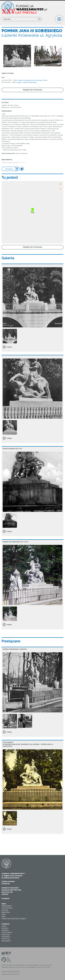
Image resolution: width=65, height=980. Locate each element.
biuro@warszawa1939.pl (10, 878)
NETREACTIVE (15, 974)
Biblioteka (6, 912)
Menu (4, 904)
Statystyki (6, 939)
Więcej (9, 347)
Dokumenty (6, 941)
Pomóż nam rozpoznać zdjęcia (14, 919)
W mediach (6, 937)
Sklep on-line (7, 892)
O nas (4, 926)
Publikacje (6, 935)
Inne (3, 916)
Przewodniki (7, 906)
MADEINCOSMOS (13, 971)
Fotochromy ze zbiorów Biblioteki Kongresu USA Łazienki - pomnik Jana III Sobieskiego (28, 744)
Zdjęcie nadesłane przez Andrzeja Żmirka (33, 80)
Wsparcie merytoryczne (11, 890)
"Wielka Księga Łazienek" (10, 162)
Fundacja (5, 924)
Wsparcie (5, 930)
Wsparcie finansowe (10, 888)
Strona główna (8, 881)
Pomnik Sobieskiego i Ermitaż (15, 649)
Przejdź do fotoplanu (33, 90)
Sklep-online (7, 932)
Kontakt (5, 894)
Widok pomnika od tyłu (12, 449)
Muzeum (5, 910)
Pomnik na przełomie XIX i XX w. (16, 542)
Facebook (6, 898)
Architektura (7, 908)
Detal (4, 914)
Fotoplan (6, 884)
